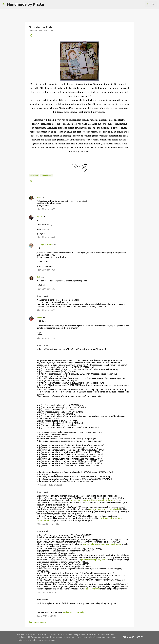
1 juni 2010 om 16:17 (46, 289)
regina (39, 216)
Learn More (128, 637)
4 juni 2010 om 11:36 (46, 338)
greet (39, 197)
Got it (139, 637)
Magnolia (34, 175)
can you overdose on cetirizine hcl (105, 509)
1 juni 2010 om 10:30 (46, 270)
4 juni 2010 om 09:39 (46, 310)
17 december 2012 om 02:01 (49, 485)
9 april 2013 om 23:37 (46, 616)
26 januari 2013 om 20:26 (48, 524)
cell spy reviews (93, 589)
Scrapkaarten (46, 175)
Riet (38, 277)
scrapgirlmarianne (45, 244)
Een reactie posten (37, 622)
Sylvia (39, 317)
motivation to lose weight (74, 612)
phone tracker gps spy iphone (94, 560)
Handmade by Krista (25, 4)
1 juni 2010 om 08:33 (46, 209)
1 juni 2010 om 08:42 (46, 237)
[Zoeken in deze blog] (144, 4)
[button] (31, 35)
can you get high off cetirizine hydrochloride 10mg (93, 500)
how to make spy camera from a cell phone (102, 544)
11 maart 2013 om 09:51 (48, 592)
